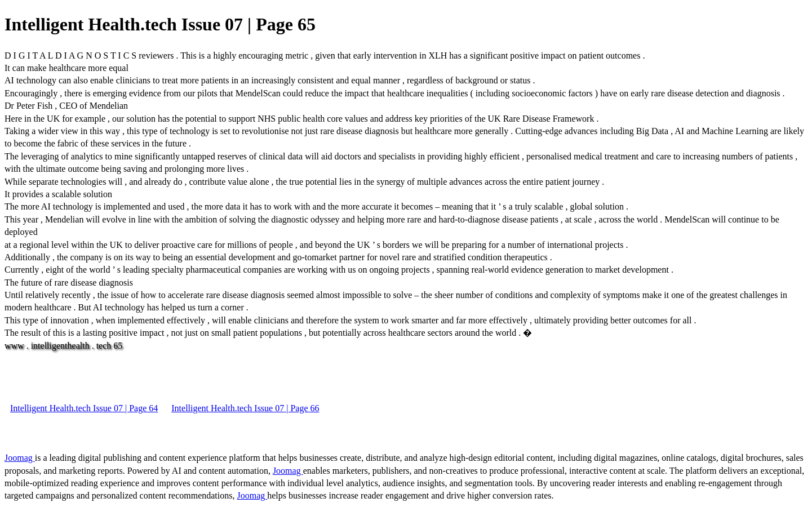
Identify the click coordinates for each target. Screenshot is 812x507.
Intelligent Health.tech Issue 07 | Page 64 (84, 408)
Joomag (20, 458)
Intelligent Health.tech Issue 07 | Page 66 (245, 408)
